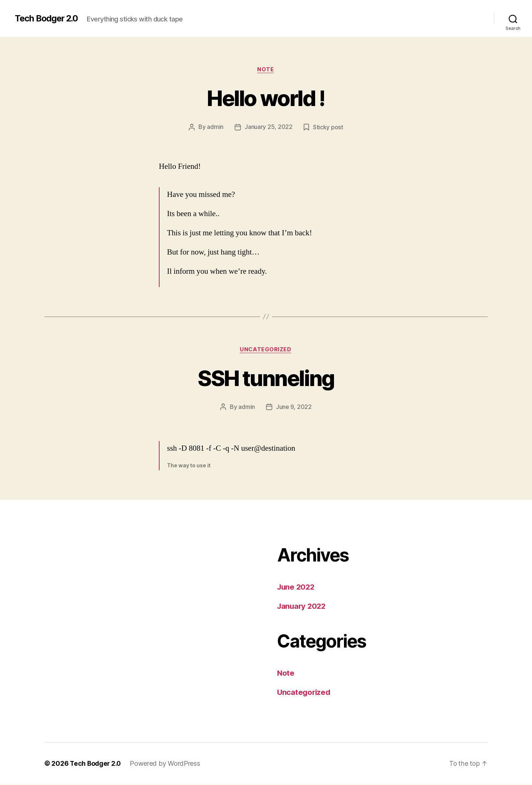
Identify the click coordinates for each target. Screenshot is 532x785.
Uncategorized (266, 350)
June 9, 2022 (294, 407)
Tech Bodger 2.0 (48, 18)
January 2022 (303, 606)
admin (215, 127)
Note (266, 70)
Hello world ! (266, 98)
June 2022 (297, 588)
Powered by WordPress (167, 764)
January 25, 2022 (269, 127)
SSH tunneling (266, 378)
